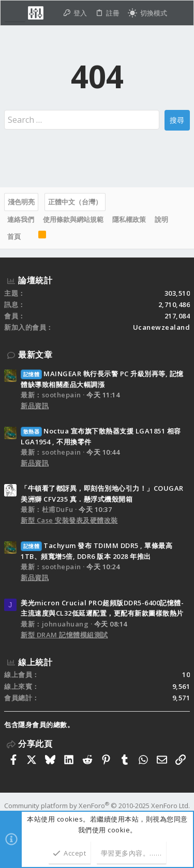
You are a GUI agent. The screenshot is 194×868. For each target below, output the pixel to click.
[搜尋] (180, 13)
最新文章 (35, 355)
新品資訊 (35, 406)
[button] (15, 13)
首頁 (14, 236)
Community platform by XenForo (97, 806)
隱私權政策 (129, 219)
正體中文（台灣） (75, 202)
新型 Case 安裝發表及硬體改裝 (69, 520)
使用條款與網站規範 (73, 219)
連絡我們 (21, 219)
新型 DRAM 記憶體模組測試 (64, 635)
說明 (161, 219)
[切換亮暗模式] (147, 13)
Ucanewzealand (162, 327)
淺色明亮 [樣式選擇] (21, 202)
